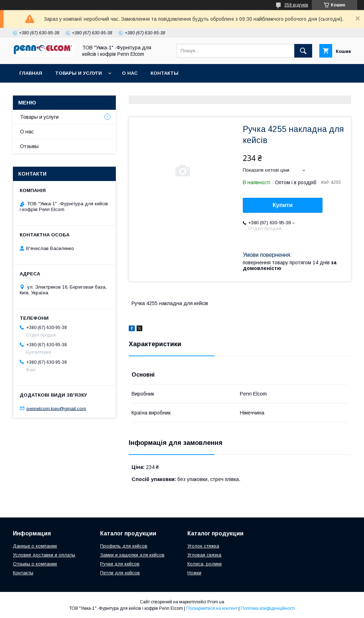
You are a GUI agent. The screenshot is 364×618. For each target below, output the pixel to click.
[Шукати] (303, 51)
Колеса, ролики (205, 564)
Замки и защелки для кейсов (132, 555)
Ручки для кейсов (120, 564)
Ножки (194, 573)
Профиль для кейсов (124, 546)
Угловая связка (204, 555)
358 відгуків (296, 5)
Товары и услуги (78, 73)
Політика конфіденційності (268, 608)
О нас (130, 73)
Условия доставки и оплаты (44, 555)
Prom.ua (216, 602)
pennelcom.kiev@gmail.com (56, 408)
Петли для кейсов (120, 573)
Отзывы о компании (35, 564)
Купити (283, 205)
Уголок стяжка (203, 546)
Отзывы (29, 146)
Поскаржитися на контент (212, 608)
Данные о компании (35, 546)
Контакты (164, 73)
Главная (31, 73)
